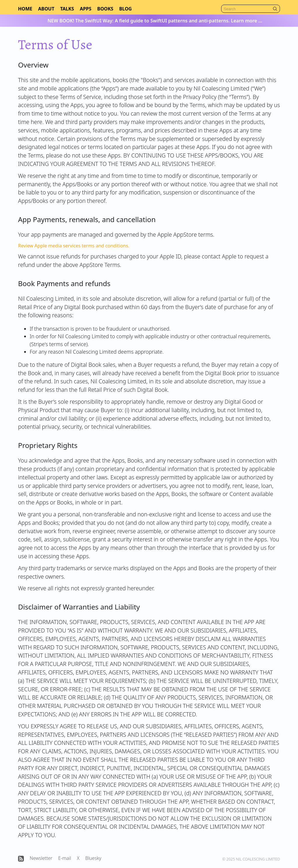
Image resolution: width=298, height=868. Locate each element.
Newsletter (41, 858)
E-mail (65, 858)
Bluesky (93, 858)
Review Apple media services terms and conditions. (74, 246)
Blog (125, 9)
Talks (67, 9)
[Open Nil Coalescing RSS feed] (21, 859)
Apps (86, 9)
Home (25, 9)
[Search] (251, 9)
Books (105, 9)
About (46, 9)
